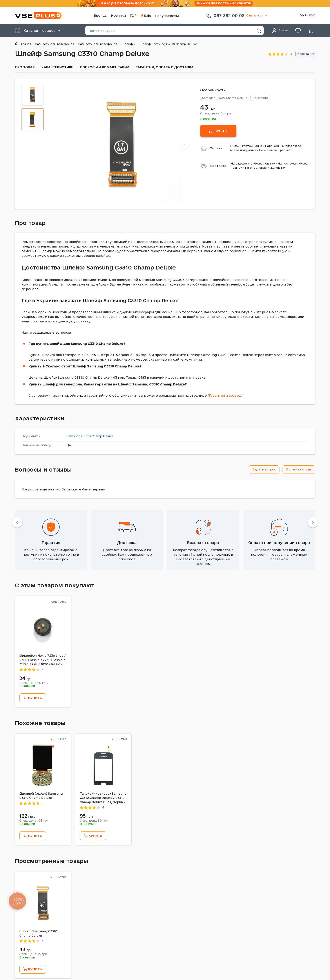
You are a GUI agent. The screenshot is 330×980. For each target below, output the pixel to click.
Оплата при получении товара (279, 543)
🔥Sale (146, 15)
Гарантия (51, 543)
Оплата (216, 148)
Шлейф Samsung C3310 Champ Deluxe (38, 933)
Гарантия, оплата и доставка (165, 67)
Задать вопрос (264, 469)
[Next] (184, 144)
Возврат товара (203, 543)
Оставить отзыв (299, 469)
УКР (303, 15)
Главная (25, 44)
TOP (133, 15)
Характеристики (57, 67)
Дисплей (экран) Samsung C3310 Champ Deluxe (41, 796)
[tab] (33, 95)
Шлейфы (128, 44)
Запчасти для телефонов (55, 44)
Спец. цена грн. (216, 113)
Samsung (73, 436)
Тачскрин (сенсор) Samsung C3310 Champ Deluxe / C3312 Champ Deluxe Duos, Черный (103, 798)
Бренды (101, 15)
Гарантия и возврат (226, 395)
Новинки (118, 15)
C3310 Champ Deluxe (97, 436)
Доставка (218, 166)
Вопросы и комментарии (105, 67)
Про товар (25, 67)
